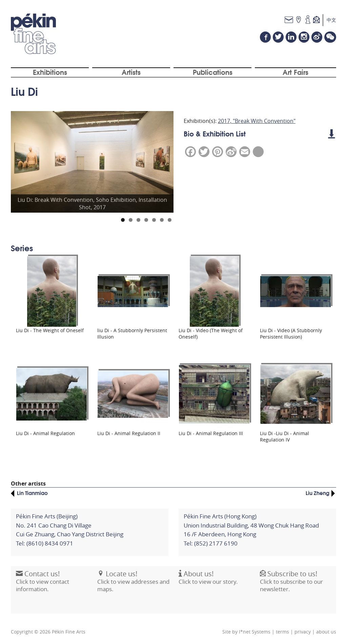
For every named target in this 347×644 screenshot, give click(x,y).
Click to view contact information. (43, 584)
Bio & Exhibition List (259, 134)
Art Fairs (295, 72)
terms (282, 631)
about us (326, 631)
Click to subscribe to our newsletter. (291, 584)
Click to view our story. (208, 581)
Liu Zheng (318, 492)
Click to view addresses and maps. (133, 584)
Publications (213, 72)
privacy (303, 631)
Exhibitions (50, 72)
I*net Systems (255, 631)
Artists (131, 72)
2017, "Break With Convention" (257, 121)
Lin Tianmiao (32, 492)
